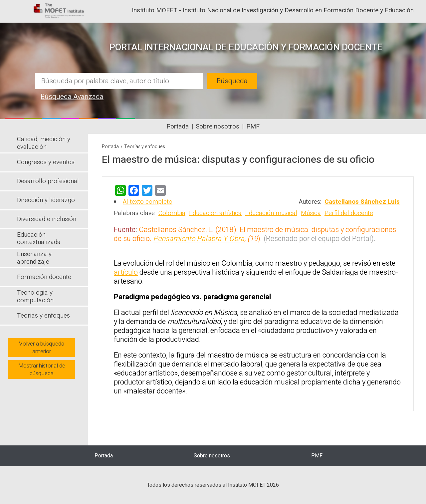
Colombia (172, 213)
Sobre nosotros (217, 126)
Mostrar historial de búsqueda (42, 370)
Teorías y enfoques (145, 147)
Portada (178, 126)
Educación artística (215, 213)
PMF (253, 126)
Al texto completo (148, 202)
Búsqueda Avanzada (72, 97)
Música (311, 213)
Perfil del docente (349, 213)
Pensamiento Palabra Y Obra (199, 239)
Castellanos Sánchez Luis (362, 202)
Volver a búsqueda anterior (42, 348)
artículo (126, 272)
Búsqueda (232, 81)
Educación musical (271, 213)
